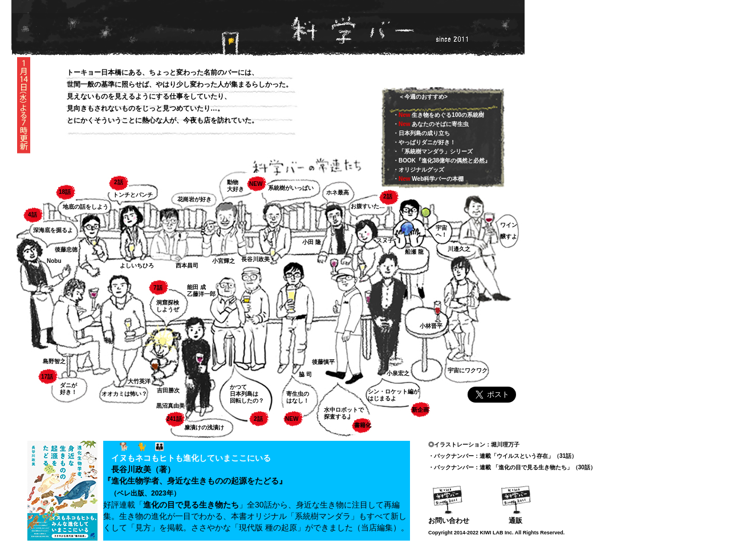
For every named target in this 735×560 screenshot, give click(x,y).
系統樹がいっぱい (291, 188)
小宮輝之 (224, 261)
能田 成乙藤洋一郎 (201, 291)
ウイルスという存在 (522, 456)
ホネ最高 (338, 192)
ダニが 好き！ (68, 389)
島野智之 (54, 361)
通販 (515, 521)
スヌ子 (385, 240)
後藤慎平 (323, 362)
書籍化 (363, 425)
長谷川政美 (255, 259)
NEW (256, 184)
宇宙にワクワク (468, 370)
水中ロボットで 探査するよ (344, 413)
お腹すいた (365, 206)
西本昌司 (187, 265)
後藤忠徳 (66, 249)
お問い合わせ (449, 521)
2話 (119, 182)
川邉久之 (459, 249)
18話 (65, 192)
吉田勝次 (168, 390)
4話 (33, 215)
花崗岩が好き (194, 199)
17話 (47, 377)
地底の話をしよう (86, 207)
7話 (158, 288)
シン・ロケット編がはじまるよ (393, 395)
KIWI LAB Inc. (497, 533)
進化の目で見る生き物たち (191, 505)
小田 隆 (312, 242)
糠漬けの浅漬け (204, 427)
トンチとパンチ (133, 195)
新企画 (420, 410)
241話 (174, 419)
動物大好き (235, 186)
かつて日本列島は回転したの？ (247, 394)
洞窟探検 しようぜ (168, 306)
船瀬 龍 (414, 252)
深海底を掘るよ (53, 230)
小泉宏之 (398, 373)
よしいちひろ (137, 265)
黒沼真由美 (170, 406)
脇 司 (305, 374)
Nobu (54, 261)
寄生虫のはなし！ (298, 397)
